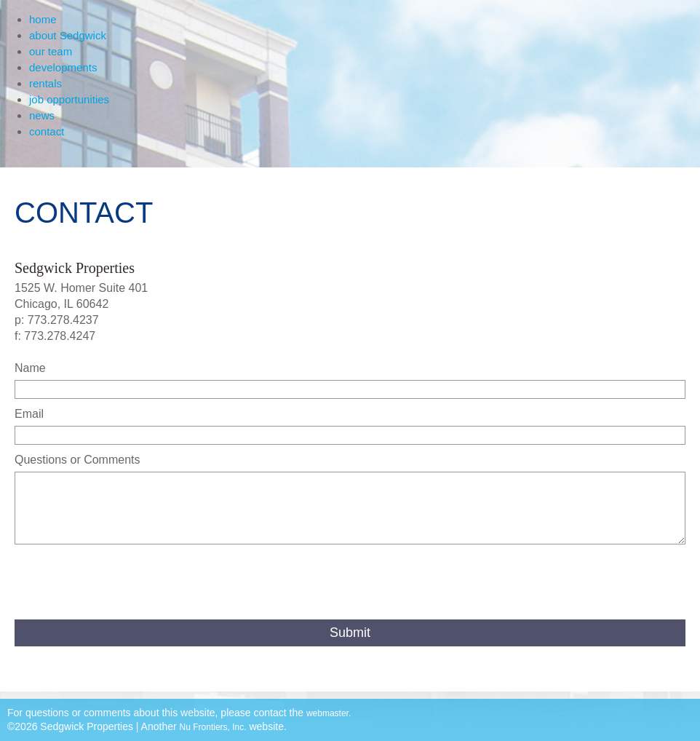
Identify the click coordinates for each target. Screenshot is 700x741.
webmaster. (329, 713)
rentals (45, 83)
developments (63, 67)
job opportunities (69, 99)
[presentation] (125, 584)
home (43, 19)
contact (47, 131)
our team (51, 51)
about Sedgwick (68, 35)
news (42, 115)
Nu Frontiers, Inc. (213, 727)
